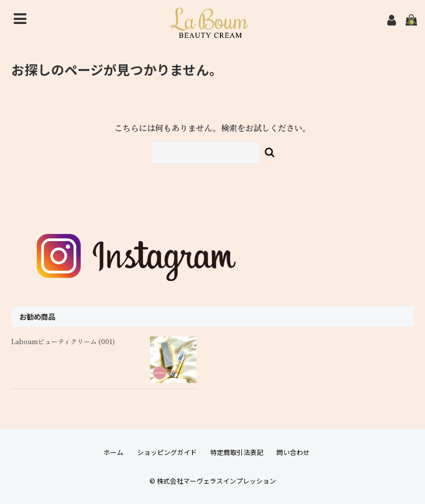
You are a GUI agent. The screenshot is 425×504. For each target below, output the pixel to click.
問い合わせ (293, 452)
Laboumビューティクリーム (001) (63, 341)
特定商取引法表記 (237, 452)
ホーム (114, 452)
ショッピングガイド (167, 452)
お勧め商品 (37, 316)
